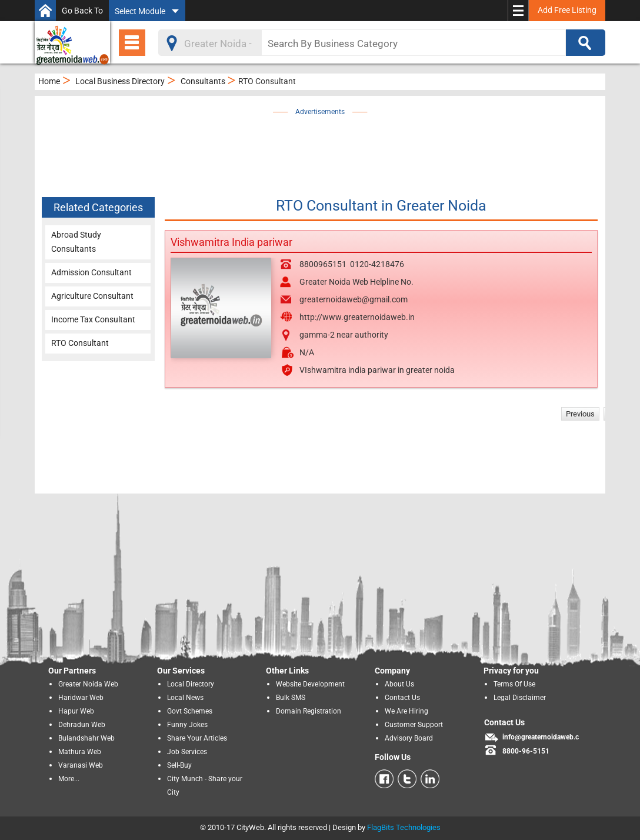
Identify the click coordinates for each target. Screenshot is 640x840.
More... (69, 779)
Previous (580, 414)
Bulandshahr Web (86, 738)
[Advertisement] (338, 145)
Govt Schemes (190, 711)
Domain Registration (309, 711)
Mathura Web (80, 752)
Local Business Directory (120, 81)
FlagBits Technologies (404, 827)
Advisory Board (409, 738)
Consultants (203, 81)
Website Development (310, 684)
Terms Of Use (514, 684)
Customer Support (414, 725)
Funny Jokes (187, 725)
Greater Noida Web (88, 684)
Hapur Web (76, 711)
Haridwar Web (81, 698)
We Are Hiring (406, 711)
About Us (399, 684)
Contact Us (402, 698)
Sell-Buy (179, 765)
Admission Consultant (91, 272)
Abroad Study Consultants (76, 242)
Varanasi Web (81, 765)
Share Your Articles (197, 738)
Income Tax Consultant (93, 319)
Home (49, 81)
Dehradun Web (82, 725)
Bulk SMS (291, 698)
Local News (185, 698)
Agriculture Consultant (92, 296)
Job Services (187, 752)
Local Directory (191, 684)
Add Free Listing (567, 10)
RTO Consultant (80, 343)
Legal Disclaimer (520, 698)
